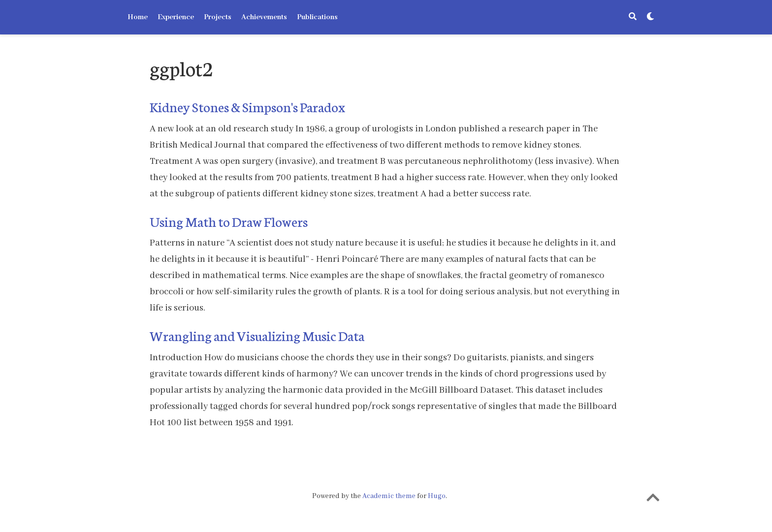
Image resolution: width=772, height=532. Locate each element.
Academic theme (389, 496)
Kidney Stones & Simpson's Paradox (247, 106)
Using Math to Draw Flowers (229, 221)
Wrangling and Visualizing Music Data (257, 335)
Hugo (437, 496)
